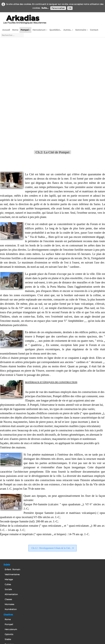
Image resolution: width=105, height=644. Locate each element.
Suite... (45, 8)
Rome (15, 30)
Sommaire (81, 30)
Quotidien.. (55, 30)
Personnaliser (58, 8)
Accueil (6, 30)
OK (70, 8)
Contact (94, 30)
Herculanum (40, 30)
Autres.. (68, 30)
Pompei (25, 30)
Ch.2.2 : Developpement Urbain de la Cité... (52, 447)
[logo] (25, 20)
